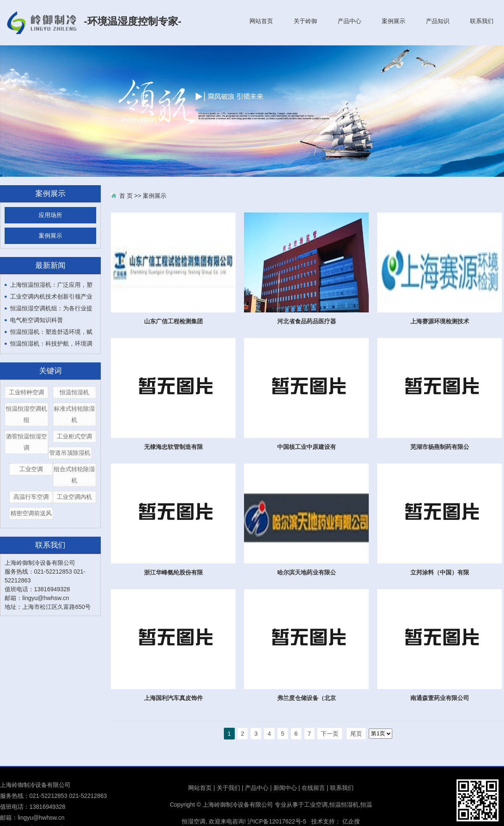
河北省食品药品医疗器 (307, 321)
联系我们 (482, 21)
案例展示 (394, 21)
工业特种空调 (26, 392)
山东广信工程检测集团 (173, 321)
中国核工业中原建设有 (307, 447)
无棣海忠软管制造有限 (173, 447)
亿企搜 (351, 821)
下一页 (330, 734)
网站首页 (261, 21)
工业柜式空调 (74, 436)
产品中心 (349, 21)
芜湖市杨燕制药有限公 (440, 447)
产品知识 (438, 21)
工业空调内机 (74, 497)
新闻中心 (285, 788)
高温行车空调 (31, 497)
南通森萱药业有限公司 (440, 698)
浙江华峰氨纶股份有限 (173, 572)
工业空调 (31, 469)
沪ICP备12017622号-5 (277, 821)
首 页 (126, 196)
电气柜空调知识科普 (37, 320)
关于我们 (228, 788)
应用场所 (50, 215)
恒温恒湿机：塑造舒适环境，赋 (51, 332)
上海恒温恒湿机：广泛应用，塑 (51, 285)
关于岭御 (305, 21)
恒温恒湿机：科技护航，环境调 (51, 344)
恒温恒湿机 (74, 392)
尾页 (356, 734)
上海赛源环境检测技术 (440, 321)
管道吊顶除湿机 (70, 453)
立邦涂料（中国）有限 (440, 572)
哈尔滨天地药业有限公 (307, 572)
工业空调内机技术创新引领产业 (51, 296)
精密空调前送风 (31, 513)
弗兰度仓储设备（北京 (307, 698)
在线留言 (313, 788)
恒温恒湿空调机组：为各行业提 (51, 308)
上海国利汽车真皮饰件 (173, 698)
